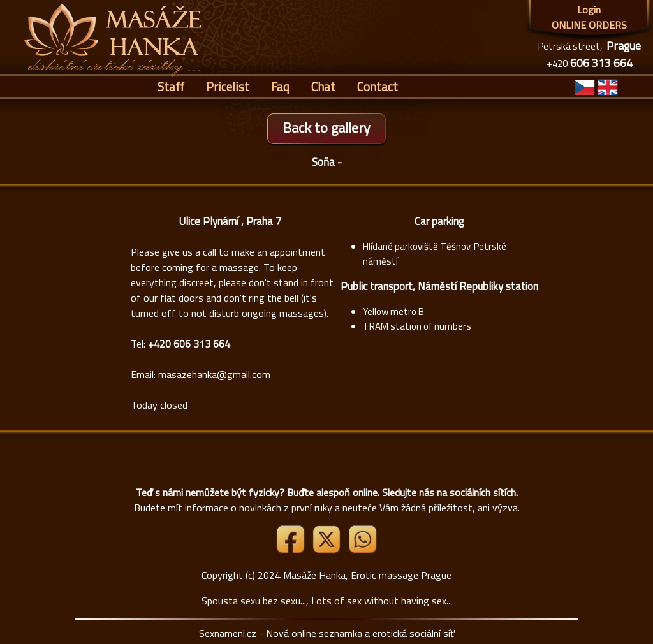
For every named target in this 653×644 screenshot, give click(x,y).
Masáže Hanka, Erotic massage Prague (367, 575)
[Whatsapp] (362, 550)
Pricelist (228, 86)
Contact (378, 86)
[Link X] (328, 550)
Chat (323, 86)
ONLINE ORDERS (589, 25)
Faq (280, 86)
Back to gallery (326, 128)
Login (589, 10)
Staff (171, 86)
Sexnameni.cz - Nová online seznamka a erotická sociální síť (327, 633)
